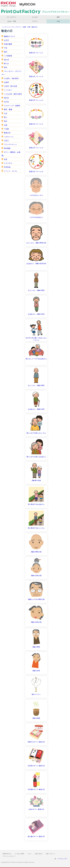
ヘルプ (29, 854)
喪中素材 (7, 148)
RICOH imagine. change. (8, 4)
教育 (58, 17)
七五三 (6, 141)
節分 (6, 67)
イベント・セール (10, 171)
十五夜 (6, 129)
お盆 (6, 125)
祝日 (6, 52)
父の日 (6, 102)
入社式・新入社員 (10, 86)
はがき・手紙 (12, 21)
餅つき (6, 63)
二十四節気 (8, 56)
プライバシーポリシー (9, 856)
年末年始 (7, 167)
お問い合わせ (39, 854)
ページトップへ (62, 859)
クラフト (35, 21)
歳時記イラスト (10, 36)
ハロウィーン (9, 137)
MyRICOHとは (7, 854)
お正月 (6, 40)
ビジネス (35, 17)
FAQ (58, 21)
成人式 (6, 60)
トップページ (6, 27)
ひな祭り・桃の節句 (11, 78)
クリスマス (8, 163)
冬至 (6, 159)
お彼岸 (6, 82)
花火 (6, 121)
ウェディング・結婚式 (12, 106)
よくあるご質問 (19, 854)
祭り (6, 117)
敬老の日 (35, 27)
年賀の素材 (8, 44)
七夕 (6, 113)
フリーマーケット (10, 144)
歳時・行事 (27, 27)
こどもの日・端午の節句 (13, 94)
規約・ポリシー (51, 854)
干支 (6, 48)
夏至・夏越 (8, 109)
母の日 (6, 98)
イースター (8, 90)
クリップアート (12, 17)
